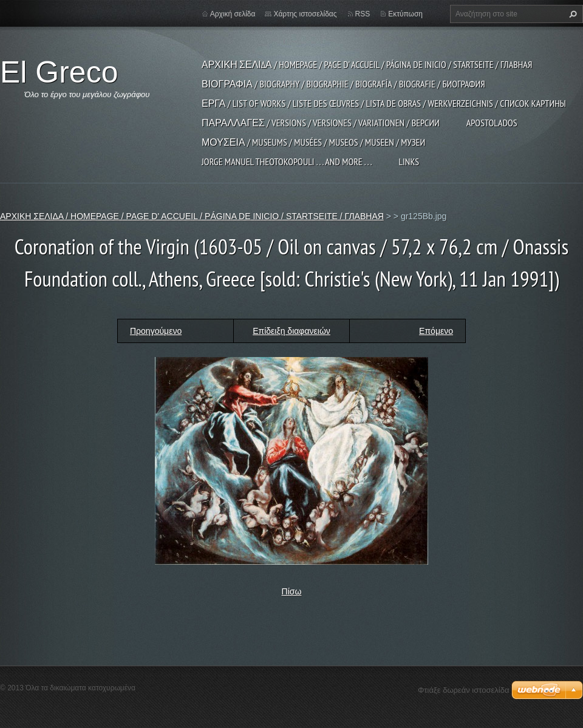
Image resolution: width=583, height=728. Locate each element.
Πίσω (292, 591)
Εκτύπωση (405, 14)
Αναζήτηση (571, 14)
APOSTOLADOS (492, 123)
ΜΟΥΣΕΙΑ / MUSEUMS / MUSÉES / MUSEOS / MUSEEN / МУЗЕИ (313, 142)
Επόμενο (436, 331)
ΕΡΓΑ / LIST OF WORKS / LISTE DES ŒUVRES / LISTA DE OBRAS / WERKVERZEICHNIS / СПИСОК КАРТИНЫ (384, 103)
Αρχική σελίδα (233, 14)
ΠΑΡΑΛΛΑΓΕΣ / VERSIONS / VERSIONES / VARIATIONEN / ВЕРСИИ (321, 123)
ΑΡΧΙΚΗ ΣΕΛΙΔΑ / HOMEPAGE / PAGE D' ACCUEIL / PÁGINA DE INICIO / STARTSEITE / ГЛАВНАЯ (367, 64)
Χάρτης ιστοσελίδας (305, 14)
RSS (363, 14)
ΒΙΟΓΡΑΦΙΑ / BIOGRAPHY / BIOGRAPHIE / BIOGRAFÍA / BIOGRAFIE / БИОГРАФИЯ (343, 84)
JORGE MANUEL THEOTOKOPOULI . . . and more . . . (287, 162)
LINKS (409, 162)
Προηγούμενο (156, 331)
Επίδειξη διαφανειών (291, 331)
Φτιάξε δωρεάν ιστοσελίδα (463, 690)
